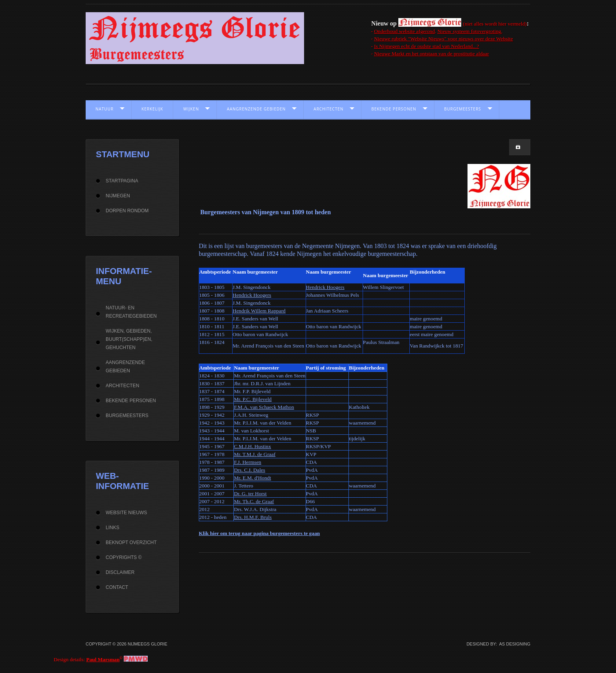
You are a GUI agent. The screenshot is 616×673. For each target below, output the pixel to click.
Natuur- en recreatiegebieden (131, 312)
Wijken (191, 109)
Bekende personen (394, 109)
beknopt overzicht (131, 542)
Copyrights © (124, 557)
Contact (117, 587)
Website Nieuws (126, 513)
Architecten (328, 109)
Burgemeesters (463, 109)
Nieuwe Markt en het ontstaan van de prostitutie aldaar (431, 54)
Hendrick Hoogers (325, 287)
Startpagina (122, 181)
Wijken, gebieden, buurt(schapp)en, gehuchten (129, 339)
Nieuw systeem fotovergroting (469, 31)
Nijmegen (118, 196)
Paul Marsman (103, 659)
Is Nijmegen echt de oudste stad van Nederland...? (426, 46)
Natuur (104, 109)
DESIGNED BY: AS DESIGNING (496, 644)
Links (113, 528)
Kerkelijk (152, 109)
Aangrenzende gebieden (256, 109)
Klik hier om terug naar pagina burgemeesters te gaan (259, 533)
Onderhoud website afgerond (404, 31)
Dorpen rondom (127, 211)
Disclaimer (120, 572)
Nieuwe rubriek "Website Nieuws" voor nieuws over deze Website (443, 39)
